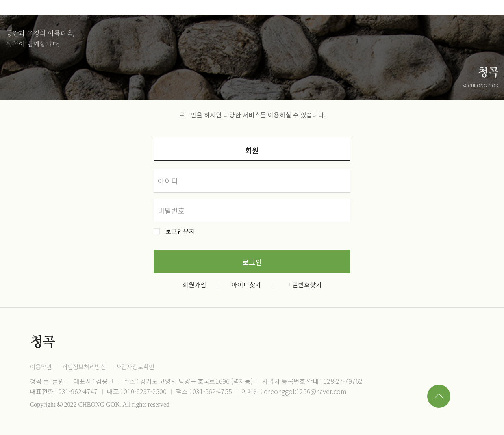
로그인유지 (180, 231)
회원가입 (195, 284)
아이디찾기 (246, 284)
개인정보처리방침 (84, 367)
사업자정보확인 (135, 367)
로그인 (252, 262)
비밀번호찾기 (304, 284)
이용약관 (41, 367)
